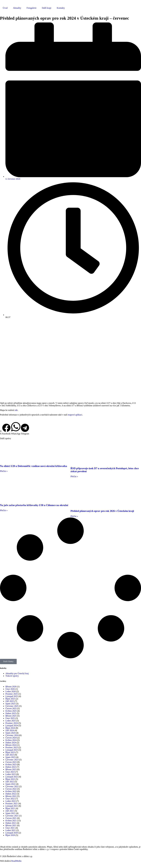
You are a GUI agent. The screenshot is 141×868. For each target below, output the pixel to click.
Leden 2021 (11, 830)
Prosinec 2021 (12, 803)
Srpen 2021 (10, 813)
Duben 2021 (11, 823)
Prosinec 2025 (12, 694)
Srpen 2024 (10, 733)
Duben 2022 (11, 794)
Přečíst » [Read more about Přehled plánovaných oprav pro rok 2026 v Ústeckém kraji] (74, 516)
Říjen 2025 (10, 699)
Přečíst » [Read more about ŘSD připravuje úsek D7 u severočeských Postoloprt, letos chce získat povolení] (74, 476)
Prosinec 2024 (12, 723)
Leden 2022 (11, 801)
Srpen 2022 (10, 784)
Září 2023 (10, 755)
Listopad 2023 (12, 750)
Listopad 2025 (12, 696)
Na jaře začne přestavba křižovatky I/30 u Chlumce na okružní (34, 505)
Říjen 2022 (10, 779)
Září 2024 (10, 730)
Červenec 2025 (12, 706)
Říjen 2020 (10, 835)
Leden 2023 (11, 774)
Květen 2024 (11, 740)
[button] (1, 433)
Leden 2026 (11, 691)
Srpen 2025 (10, 704)
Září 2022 (10, 782)
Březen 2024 (11, 745)
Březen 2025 (11, 716)
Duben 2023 (11, 767)
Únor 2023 (10, 772)
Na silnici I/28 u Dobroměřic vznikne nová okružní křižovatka (33, 466)
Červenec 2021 (12, 816)
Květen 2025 (11, 711)
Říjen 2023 (10, 752)
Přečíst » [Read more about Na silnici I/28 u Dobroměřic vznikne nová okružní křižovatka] (4, 471)
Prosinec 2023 (12, 747)
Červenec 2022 (12, 786)
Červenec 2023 (12, 760)
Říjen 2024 (10, 728)
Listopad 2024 (12, 726)
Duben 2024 (11, 743)
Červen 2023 (11, 762)
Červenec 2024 (12, 735)
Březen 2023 (11, 769)
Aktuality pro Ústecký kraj (17, 673)
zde (16, 410)
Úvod (5, 8)
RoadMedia (16, 861)
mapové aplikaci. (75, 415)
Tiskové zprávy (12, 676)
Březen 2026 (11, 687)
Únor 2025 (10, 718)
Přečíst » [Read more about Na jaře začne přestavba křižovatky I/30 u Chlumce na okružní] (4, 510)
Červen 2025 (11, 708)
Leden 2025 (11, 721)
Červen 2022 (11, 789)
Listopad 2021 (12, 806)
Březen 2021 (11, 825)
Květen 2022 (11, 791)
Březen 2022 (11, 796)
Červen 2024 (11, 738)
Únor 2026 (10, 689)
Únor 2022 (10, 799)
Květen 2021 (11, 821)
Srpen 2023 (10, 757)
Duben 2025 (11, 713)
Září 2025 (10, 701)
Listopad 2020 (12, 833)
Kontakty (61, 8)
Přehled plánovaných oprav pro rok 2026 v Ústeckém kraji (102, 511)
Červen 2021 (11, 818)
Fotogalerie (32, 8)
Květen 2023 (11, 765)
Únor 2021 (10, 828)
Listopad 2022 (12, 777)
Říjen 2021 (10, 808)
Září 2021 (10, 811)
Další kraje (47, 8)
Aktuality (17, 8)
